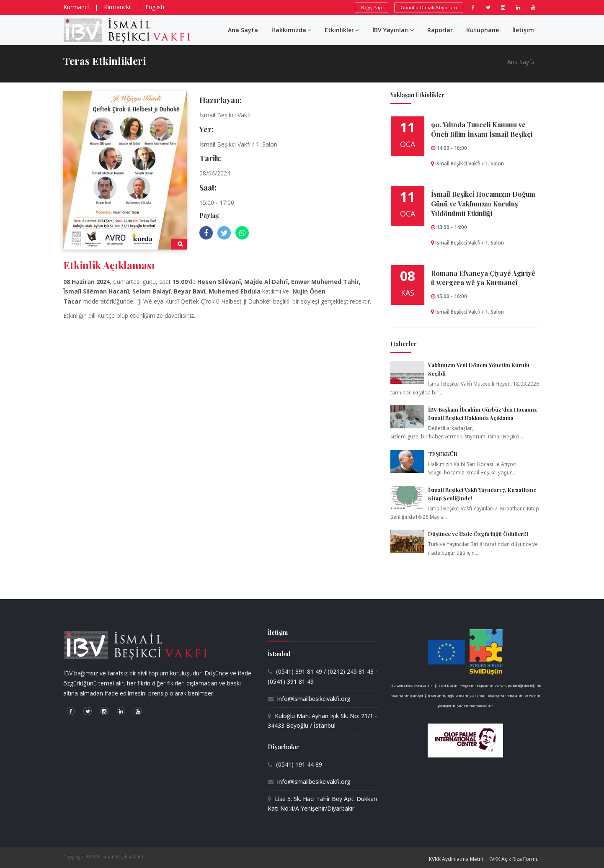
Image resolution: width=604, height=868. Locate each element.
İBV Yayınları (393, 30)
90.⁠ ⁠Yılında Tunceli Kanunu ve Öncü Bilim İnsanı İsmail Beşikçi (482, 129)
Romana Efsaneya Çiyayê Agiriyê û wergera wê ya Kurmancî (483, 278)
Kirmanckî (117, 7)
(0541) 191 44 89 (299, 764)
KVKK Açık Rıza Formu (514, 859)
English (155, 7)
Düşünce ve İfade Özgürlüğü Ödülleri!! (478, 534)
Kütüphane (483, 30)
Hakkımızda (291, 30)
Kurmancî (76, 7)
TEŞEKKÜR (443, 454)
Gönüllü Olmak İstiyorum (429, 7)
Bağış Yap (372, 7)
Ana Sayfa (243, 30)
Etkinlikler (342, 30)
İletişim (523, 30)
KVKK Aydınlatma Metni (456, 859)
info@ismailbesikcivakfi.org (314, 699)
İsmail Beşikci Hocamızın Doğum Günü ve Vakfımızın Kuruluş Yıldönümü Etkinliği (483, 204)
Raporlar (440, 30)
